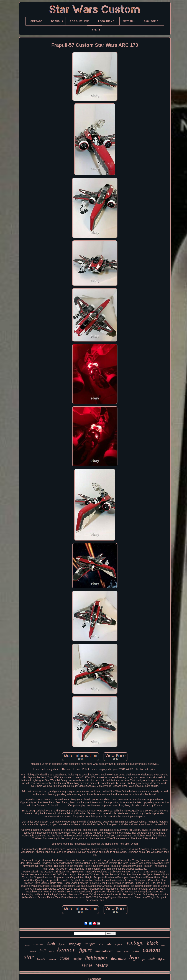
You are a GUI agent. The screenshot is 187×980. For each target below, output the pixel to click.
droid (33, 951)
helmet (27, 945)
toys (119, 952)
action (52, 959)
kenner (66, 950)
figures (62, 944)
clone (64, 958)
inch (152, 959)
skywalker (38, 944)
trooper (90, 944)
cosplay (75, 944)
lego (134, 957)
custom (151, 950)
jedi (43, 951)
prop (127, 951)
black (152, 943)
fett (144, 960)
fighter (162, 959)
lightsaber (96, 958)
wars (102, 965)
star (29, 957)
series (87, 965)
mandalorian (104, 951)
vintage (135, 943)
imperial (119, 944)
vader (136, 951)
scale (41, 958)
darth (51, 944)
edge (163, 945)
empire (77, 959)
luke (109, 944)
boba (51, 952)
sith (101, 944)
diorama (118, 958)
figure (86, 950)
